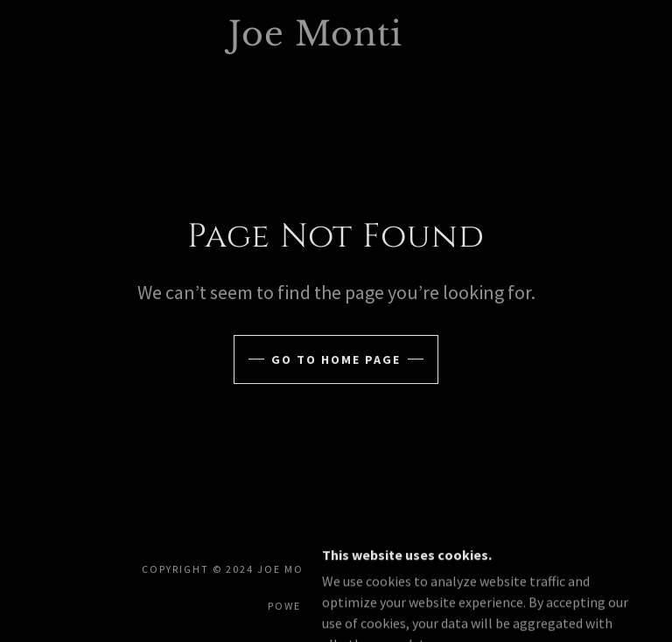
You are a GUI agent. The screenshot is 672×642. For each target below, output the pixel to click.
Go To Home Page (336, 359)
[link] (315, 40)
